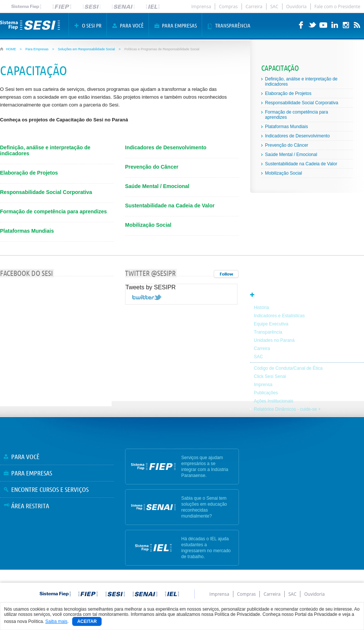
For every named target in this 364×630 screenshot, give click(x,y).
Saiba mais (56, 621)
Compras (228, 7)
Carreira (254, 7)
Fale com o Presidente (337, 7)
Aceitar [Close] (87, 621)
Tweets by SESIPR (151, 287)
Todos (226, 274)
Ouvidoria (296, 7)
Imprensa (201, 7)
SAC (274, 7)
